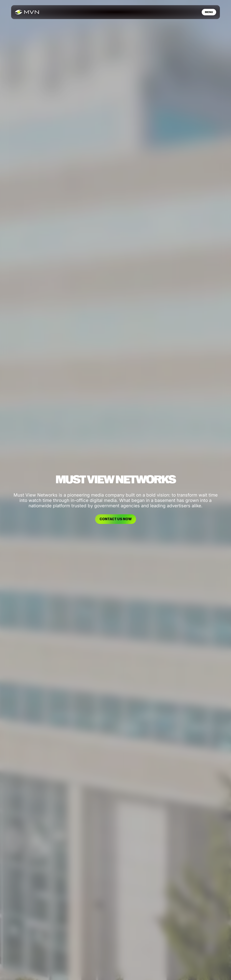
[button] (209, 12)
